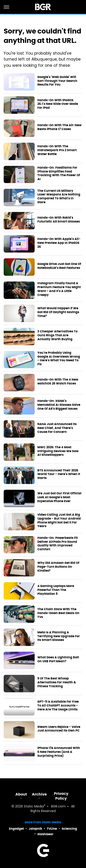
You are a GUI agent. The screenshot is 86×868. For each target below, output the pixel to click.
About (21, 794)
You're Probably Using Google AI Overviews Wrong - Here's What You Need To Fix (59, 359)
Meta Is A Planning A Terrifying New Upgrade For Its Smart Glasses (59, 636)
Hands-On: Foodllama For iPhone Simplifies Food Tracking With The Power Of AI (59, 174)
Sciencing (69, 829)
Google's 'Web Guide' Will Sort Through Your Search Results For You (57, 81)
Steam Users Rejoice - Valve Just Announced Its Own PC (59, 729)
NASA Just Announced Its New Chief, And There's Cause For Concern (57, 428)
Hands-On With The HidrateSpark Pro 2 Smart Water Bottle (57, 150)
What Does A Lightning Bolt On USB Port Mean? (58, 659)
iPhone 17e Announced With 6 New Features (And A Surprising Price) (59, 752)
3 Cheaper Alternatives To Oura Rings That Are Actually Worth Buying (57, 335)
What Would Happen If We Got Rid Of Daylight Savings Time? (58, 312)
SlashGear (45, 834)
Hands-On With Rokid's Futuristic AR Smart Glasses (59, 220)
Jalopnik (35, 829)
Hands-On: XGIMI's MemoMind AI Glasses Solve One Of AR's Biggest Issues (59, 405)
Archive (39, 794)
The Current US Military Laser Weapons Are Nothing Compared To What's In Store (59, 197)
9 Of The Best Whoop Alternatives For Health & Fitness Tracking (57, 682)
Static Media (34, 807)
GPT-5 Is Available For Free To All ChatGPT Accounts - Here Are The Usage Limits (58, 706)
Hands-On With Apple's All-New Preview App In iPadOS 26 (59, 243)
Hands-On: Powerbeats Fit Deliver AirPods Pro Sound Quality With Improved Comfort (58, 544)
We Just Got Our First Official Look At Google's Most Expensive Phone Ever (59, 497)
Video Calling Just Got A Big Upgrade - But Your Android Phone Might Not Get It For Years (59, 521)
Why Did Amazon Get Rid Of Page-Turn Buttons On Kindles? (58, 567)
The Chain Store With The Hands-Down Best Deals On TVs (58, 613)
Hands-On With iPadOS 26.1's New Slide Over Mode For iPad (58, 104)
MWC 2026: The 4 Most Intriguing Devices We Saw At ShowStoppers (58, 451)
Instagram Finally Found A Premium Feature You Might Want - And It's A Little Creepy (59, 289)
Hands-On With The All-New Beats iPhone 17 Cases (59, 127)
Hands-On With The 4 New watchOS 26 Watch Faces (58, 382)
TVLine (52, 829)
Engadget (16, 829)
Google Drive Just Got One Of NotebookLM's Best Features (59, 266)
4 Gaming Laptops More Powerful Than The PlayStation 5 (56, 590)
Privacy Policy (61, 796)
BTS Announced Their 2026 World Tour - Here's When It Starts (59, 474)
